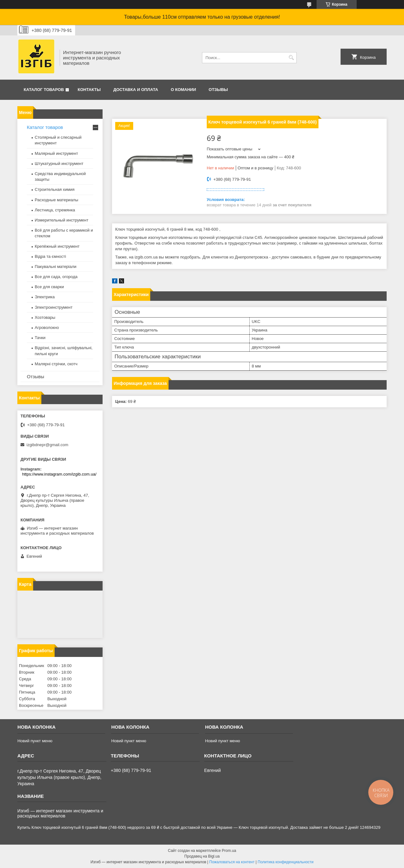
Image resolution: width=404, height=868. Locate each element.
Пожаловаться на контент (232, 862)
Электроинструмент (54, 307)
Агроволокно (47, 328)
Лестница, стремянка (55, 210)
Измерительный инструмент (62, 220)
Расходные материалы (56, 200)
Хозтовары (45, 317)
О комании (183, 90)
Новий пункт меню (35, 741)
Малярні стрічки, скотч (56, 364)
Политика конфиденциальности (285, 862)
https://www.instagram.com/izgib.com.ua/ (59, 474)
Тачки (40, 338)
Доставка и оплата (136, 90)
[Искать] (291, 58)
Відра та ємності (50, 256)
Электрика (45, 297)
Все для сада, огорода (56, 277)
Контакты (89, 90)
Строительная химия (55, 189)
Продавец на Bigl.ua (202, 856)
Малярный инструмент (56, 153)
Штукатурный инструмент (59, 164)
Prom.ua (229, 851)
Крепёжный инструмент (57, 246)
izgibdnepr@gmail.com (47, 445)
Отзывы (218, 90)
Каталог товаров (44, 90)
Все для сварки (49, 287)
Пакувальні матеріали (56, 267)
